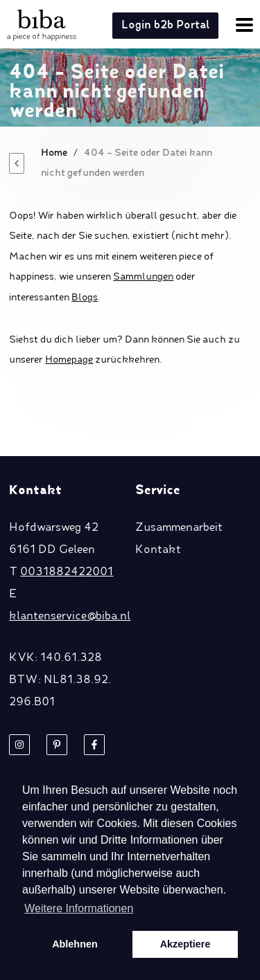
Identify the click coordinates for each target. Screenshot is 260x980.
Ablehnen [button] (75, 944)
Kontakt (158, 550)
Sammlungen (143, 277)
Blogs (85, 298)
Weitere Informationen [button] (79, 908)
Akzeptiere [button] (185, 944)
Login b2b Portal (165, 26)
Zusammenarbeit (179, 528)
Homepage (69, 360)
